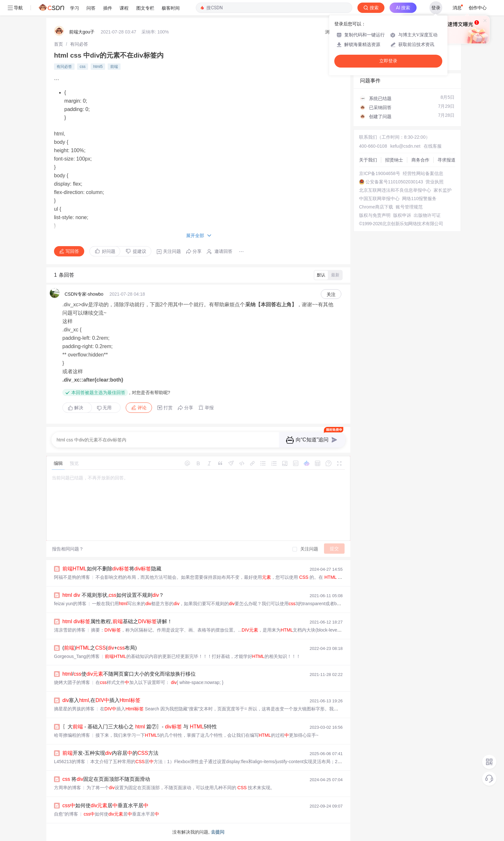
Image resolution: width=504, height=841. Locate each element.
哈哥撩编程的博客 (72, 735)
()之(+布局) (100, 648)
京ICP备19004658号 (380, 173)
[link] (59, 44)
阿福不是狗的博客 (72, 577)
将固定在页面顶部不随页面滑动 (106, 779)
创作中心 (478, 8)
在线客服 (433, 146)
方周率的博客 (67, 788)
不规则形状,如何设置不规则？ (113, 595)
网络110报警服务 (419, 199)
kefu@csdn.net (405, 146)
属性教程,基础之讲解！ (117, 621)
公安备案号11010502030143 (394, 182)
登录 (436, 8)
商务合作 (420, 160)
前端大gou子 (82, 32)
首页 (59, 44)
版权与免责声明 (375, 215)
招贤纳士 (394, 160)
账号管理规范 (409, 207)
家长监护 (443, 190)
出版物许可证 (427, 215)
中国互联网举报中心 (379, 199)
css (83, 67)
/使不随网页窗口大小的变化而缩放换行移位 (129, 674)
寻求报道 (446, 160)
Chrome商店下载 (376, 207)
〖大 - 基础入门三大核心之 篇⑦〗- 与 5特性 (140, 727)
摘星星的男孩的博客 (74, 709)
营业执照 (435, 182)
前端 (114, 67)
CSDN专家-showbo (84, 294)
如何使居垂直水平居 (105, 805)
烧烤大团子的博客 (72, 682)
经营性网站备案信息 (423, 173)
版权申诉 (402, 215)
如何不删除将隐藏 (112, 569)
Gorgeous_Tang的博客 (77, 656)
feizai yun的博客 (70, 604)
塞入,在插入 (101, 700)
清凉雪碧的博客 (70, 630)
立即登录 (388, 61)
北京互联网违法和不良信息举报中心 (395, 190)
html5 (98, 67)
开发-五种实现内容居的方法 (110, 753)
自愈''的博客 (66, 814)
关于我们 (368, 160)
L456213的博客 (70, 762)
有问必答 (79, 44)
